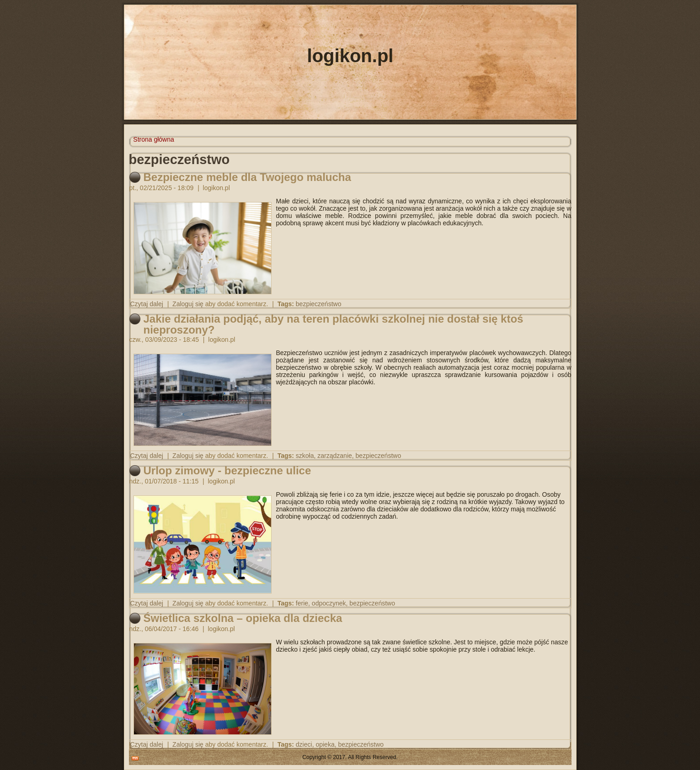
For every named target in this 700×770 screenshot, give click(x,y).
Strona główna (154, 139)
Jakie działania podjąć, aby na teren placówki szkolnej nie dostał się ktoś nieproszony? (334, 324)
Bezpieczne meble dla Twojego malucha (247, 177)
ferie (302, 603)
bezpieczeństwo (319, 304)
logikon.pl (350, 56)
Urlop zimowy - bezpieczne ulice (227, 470)
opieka (325, 744)
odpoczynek (329, 603)
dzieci (304, 744)
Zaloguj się (188, 304)
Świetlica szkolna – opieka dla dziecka (243, 618)
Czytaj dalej (147, 304)
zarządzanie (335, 456)
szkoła (305, 456)
